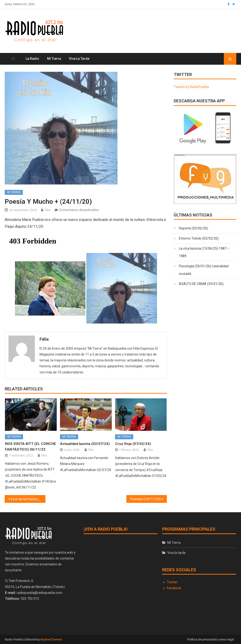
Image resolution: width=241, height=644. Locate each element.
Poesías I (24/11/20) (146, 499)
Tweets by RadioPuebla (191, 87)
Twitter (172, 582)
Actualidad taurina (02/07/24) (85, 444)
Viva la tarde (79, 59)
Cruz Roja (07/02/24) (133, 444)
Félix (48, 210)
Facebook (174, 588)
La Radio (32, 59)
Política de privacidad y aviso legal (211, 639)
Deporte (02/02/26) (193, 228)
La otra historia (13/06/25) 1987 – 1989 (204, 252)
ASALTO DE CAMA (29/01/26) (201, 284)
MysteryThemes (51, 639)
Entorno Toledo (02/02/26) (199, 238)
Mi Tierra (54, 59)
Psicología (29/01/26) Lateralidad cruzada (204, 270)
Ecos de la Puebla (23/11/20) (28, 499)
